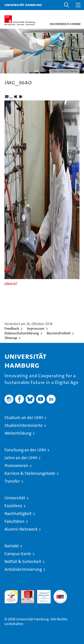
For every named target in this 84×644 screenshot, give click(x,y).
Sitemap (11, 338)
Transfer (12, 481)
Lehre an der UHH (21, 458)
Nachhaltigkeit (18, 514)
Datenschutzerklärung (22, 333)
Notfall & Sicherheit (23, 562)
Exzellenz (13, 506)
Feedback (12, 328)
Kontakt (12, 546)
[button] (67, 5)
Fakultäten (14, 521)
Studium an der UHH (24, 418)
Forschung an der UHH (25, 450)
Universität (15, 498)
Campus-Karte (18, 554)
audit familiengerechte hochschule (11, 597)
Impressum (36, 328)
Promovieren (16, 466)
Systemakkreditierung (60, 592)
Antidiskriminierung (23, 569)
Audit (25, 592)
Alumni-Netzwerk (21, 529)
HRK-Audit (41, 595)
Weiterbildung (18, 433)
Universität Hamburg (23, 5)
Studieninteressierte (24, 425)
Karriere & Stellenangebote (30, 473)
